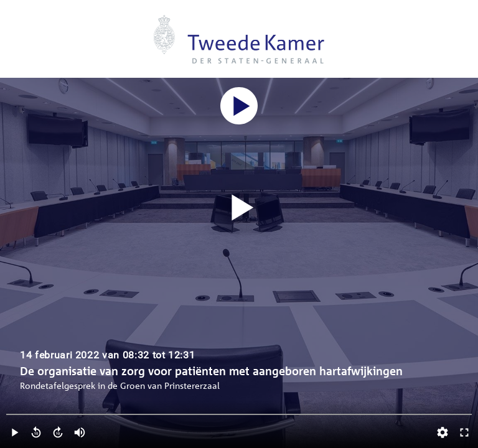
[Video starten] (239, 208)
